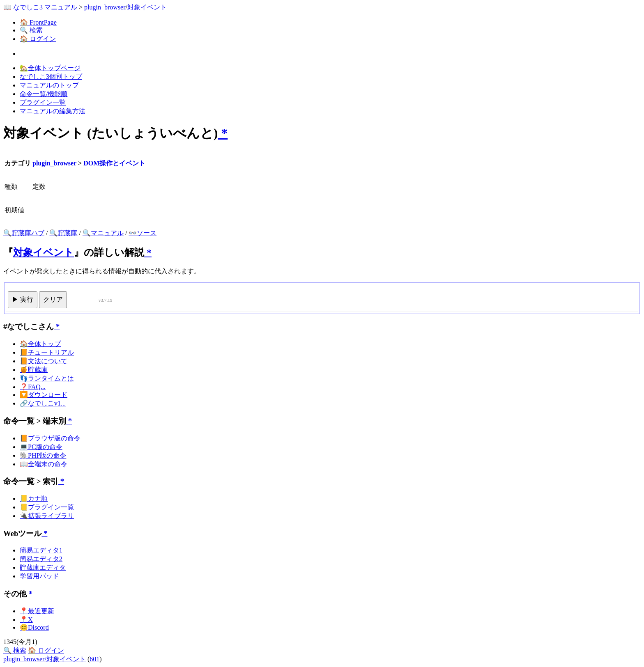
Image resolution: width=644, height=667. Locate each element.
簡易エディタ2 (41, 559)
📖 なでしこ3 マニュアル (40, 7)
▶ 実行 (23, 299)
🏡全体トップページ (50, 68)
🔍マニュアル (103, 233)
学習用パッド (39, 576)
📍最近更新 (37, 611)
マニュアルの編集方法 (53, 111)
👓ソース (143, 233)
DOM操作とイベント (114, 163)
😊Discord (34, 627)
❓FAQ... (33, 387)
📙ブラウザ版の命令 (50, 438)
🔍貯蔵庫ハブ (24, 233)
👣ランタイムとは (47, 378)
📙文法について (44, 361)
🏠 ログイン (38, 39)
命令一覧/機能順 (44, 94)
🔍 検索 (31, 30)
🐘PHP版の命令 (43, 455)
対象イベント (147, 7)
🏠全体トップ (40, 344)
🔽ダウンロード (44, 395)
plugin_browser (105, 7)
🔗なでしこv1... (43, 403)
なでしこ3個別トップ (51, 77)
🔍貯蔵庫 (63, 233)
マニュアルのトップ (49, 85)
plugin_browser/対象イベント (45, 659)
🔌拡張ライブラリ (47, 516)
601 (94, 659)
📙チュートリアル (47, 352)
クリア (53, 299)
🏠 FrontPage (38, 22)
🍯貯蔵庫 (34, 370)
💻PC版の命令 (41, 447)
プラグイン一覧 (43, 102)
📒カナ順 (34, 499)
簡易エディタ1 (41, 550)
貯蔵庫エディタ (43, 567)
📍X (26, 620)
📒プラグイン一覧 (47, 507)
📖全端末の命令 (44, 464)
